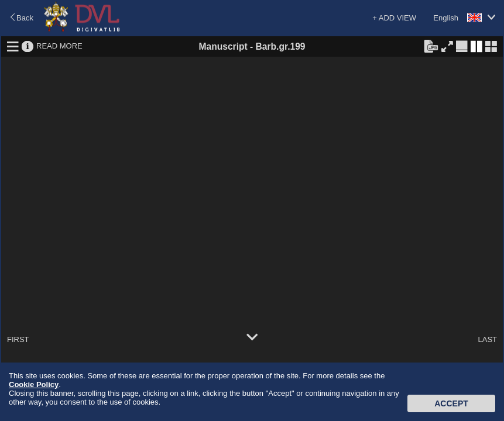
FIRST (18, 339)
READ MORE (59, 46)
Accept (451, 403)
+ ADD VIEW (394, 18)
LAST (487, 339)
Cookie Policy (34, 384)
